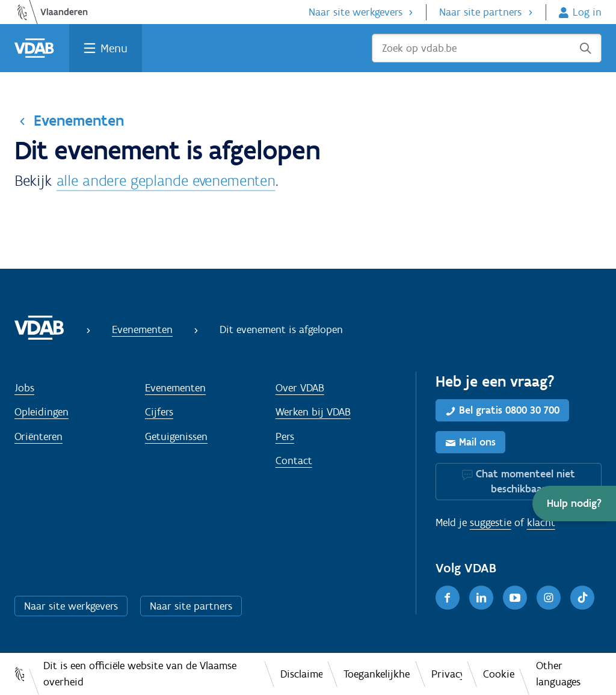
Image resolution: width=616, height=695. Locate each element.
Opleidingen (42, 412)
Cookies (499, 674)
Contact (294, 461)
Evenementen (79, 120)
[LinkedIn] (481, 598)
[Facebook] (448, 598)
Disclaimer (301, 674)
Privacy (447, 674)
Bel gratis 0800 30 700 (509, 410)
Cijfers (159, 412)
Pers (285, 436)
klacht (541, 522)
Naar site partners (480, 12)
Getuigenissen (176, 436)
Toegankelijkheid (377, 674)
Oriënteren (38, 436)
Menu (114, 48)
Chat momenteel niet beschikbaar (525, 481)
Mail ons (477, 442)
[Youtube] (515, 598)
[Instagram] (549, 598)
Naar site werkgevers (356, 12)
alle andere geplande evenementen (166, 180)
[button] (574, 504)
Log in (587, 12)
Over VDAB (300, 388)
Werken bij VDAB (313, 412)
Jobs (24, 388)
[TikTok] (582, 598)
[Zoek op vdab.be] (487, 48)
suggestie (491, 522)
